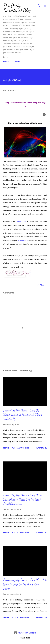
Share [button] (41, 285)
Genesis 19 (21, 222)
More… (18, 61)
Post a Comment (20, 448)
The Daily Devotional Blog (17, 8)
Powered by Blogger (25, 633)
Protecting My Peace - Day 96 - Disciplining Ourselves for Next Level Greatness (23, 499)
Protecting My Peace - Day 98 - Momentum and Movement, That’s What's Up (23, 415)
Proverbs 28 (23, 240)
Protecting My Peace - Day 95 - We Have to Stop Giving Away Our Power (25, 584)
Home (6, 61)
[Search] (39, 5)
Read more (41, 448)
